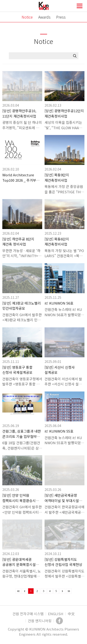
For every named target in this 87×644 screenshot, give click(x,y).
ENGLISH (56, 614)
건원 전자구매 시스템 (28, 614)
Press (61, 17)
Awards (44, 17)
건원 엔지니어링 (40, 621)
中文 (71, 614)
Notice (27, 17)
